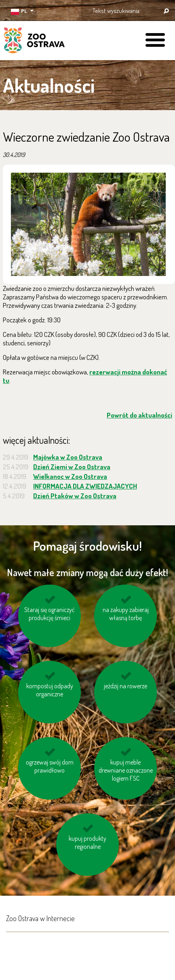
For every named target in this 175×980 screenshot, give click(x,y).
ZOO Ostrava (34, 42)
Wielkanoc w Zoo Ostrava (70, 476)
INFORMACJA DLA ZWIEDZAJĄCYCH (85, 486)
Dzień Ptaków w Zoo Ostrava (75, 496)
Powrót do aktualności (139, 415)
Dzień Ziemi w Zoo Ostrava (72, 467)
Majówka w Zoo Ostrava (68, 457)
